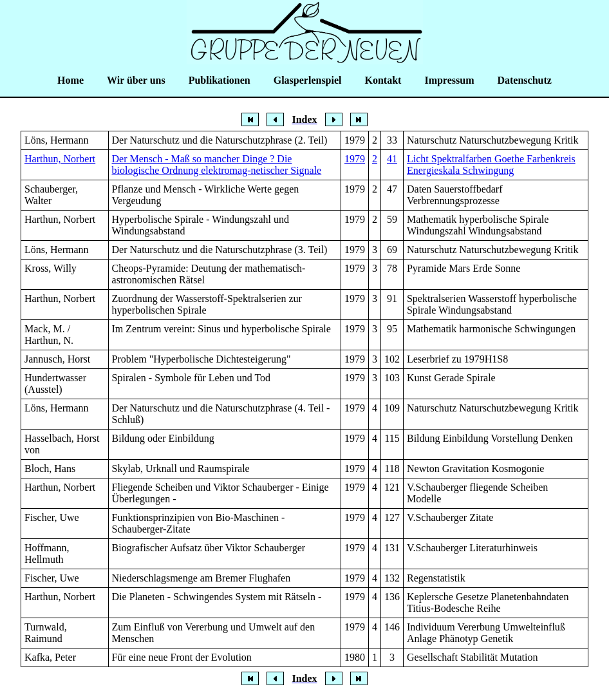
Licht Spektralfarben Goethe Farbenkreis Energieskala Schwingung (491, 165)
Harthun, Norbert (60, 159)
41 (392, 159)
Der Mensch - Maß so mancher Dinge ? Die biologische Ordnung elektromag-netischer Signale (217, 165)
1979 (355, 159)
